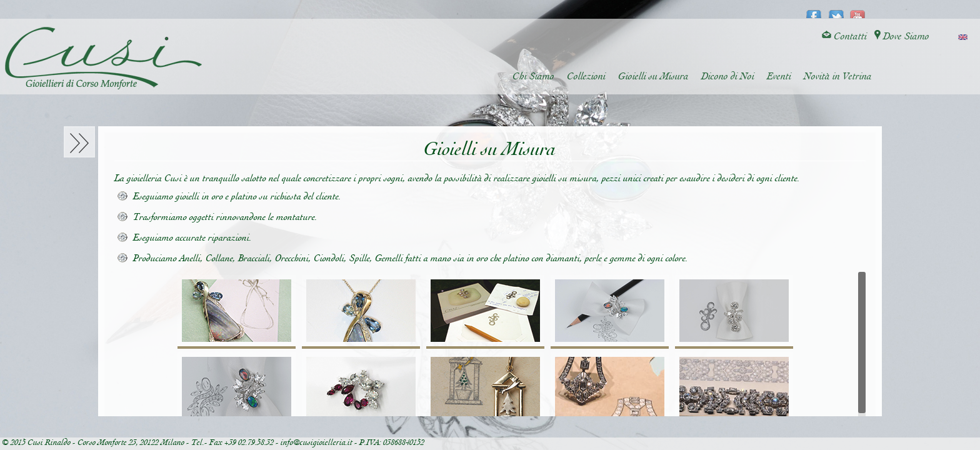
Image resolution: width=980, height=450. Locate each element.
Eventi (779, 77)
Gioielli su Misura (653, 77)
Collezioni (586, 77)
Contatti (844, 37)
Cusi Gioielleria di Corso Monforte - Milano (103, 58)
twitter (836, 10)
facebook (814, 10)
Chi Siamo (533, 77)
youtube (858, 10)
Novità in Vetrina (838, 77)
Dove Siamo (902, 37)
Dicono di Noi (728, 77)
